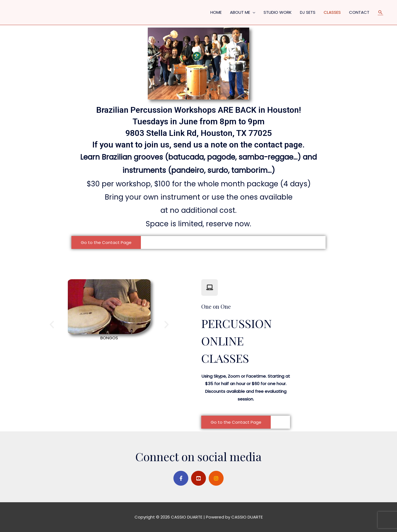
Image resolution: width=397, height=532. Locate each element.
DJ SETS (308, 12)
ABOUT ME (240, 12)
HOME (216, 12)
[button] (106, 242)
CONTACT (359, 12)
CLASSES (332, 12)
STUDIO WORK (278, 12)
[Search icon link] (380, 12)
